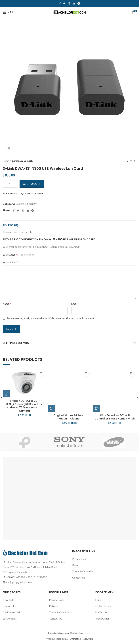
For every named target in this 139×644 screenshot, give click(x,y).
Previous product (127, 161)
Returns (77, 565)
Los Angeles (10, 619)
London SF (9, 606)
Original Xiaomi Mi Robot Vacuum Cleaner (69, 417)
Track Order (102, 619)
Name (7, 304)
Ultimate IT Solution (81, 639)
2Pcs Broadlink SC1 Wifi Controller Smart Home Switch (115, 417)
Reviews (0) (10, 225)
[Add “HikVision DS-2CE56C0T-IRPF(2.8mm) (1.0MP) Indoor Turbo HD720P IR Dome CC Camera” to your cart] (6, 394)
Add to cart (32, 184)
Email (75, 304)
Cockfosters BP (12, 612)
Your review (10, 262)
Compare (12, 194)
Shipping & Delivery (16, 343)
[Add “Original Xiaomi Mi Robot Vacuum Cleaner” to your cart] (51, 408)
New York (8, 600)
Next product (134, 161)
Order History (103, 606)
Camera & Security (23, 161)
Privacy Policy (80, 559)
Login (98, 600)
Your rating (10, 255)
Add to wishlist (34, 194)
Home (6, 161)
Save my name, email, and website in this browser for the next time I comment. (51, 318)
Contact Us (79, 578)
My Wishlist (102, 612)
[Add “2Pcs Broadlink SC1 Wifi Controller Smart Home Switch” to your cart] (97, 408)
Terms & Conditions (84, 571)
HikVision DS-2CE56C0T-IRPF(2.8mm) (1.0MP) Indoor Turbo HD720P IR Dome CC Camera (24, 406)
